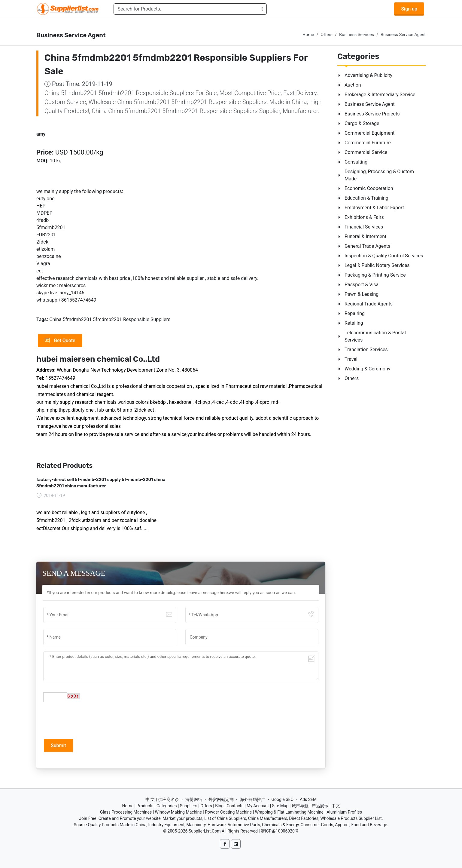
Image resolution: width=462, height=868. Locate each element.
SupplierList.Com (205, 831)
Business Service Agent (403, 35)
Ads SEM (308, 799)
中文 (336, 806)
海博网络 (194, 799)
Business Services (357, 35)
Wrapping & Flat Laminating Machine (289, 812)
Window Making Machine (178, 812)
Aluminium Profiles (344, 812)
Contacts (235, 806)
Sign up (409, 9)
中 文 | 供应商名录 (162, 799)
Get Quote (60, 341)
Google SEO (282, 799)
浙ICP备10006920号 (280, 831)
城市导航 (300, 806)
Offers (327, 35)
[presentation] (89, 720)
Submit (58, 745)
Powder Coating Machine (228, 812)
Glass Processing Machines (126, 812)
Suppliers (189, 806)
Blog (219, 806)
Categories (167, 806)
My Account (258, 806)
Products (145, 806)
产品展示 (320, 806)
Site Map (280, 806)
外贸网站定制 (221, 799)
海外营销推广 (253, 799)
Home (308, 35)
